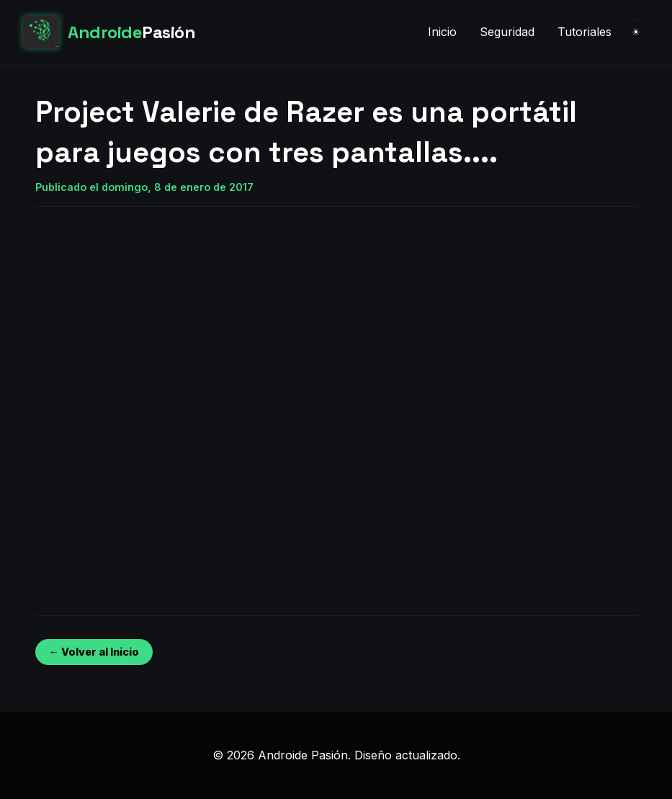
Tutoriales (584, 32)
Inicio (442, 32)
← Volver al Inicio (94, 652)
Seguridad (507, 32)
